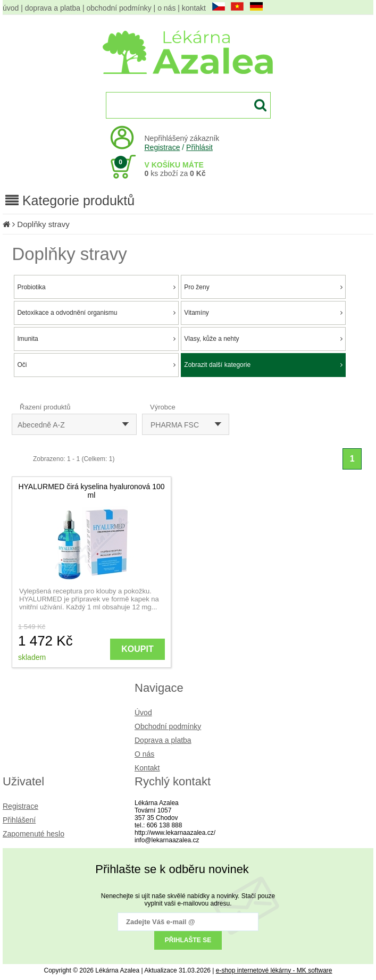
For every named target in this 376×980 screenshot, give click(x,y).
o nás (166, 8)
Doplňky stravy (43, 224)
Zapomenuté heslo (34, 834)
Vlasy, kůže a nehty (263, 339)
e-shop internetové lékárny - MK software (274, 970)
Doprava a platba (163, 740)
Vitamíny (263, 313)
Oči (96, 365)
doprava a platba (53, 8)
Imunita (96, 339)
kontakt (194, 8)
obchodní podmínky (119, 8)
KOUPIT (137, 649)
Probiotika (96, 287)
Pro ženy (263, 287)
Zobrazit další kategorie (263, 365)
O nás (144, 754)
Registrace (162, 147)
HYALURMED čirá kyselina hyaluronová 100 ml (91, 491)
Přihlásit (199, 147)
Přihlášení (19, 820)
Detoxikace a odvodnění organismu (96, 313)
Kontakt (147, 768)
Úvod (143, 713)
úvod (11, 8)
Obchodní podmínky (168, 726)
